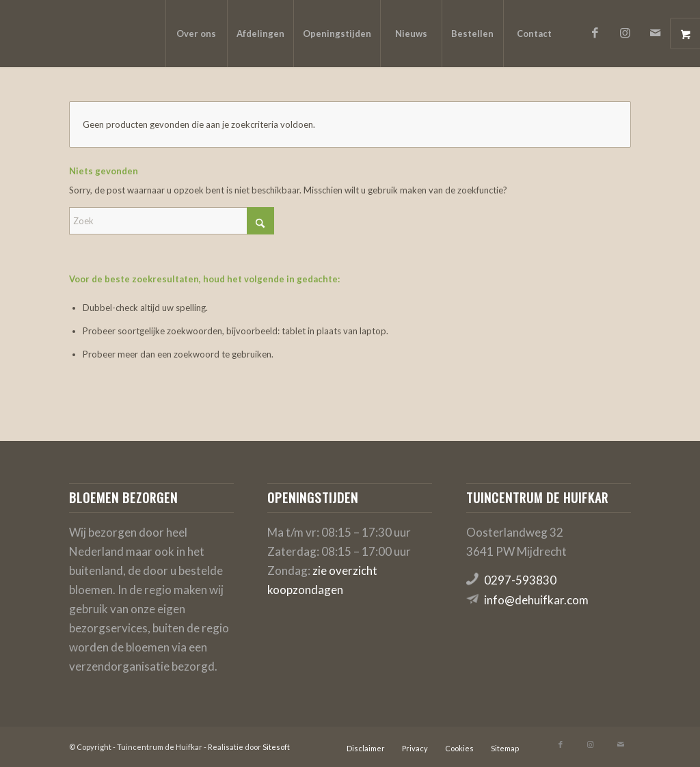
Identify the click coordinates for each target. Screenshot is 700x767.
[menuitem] (196, 33)
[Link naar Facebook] (595, 33)
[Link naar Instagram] (625, 33)
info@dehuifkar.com (536, 600)
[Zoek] (172, 221)
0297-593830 (520, 580)
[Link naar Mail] (656, 33)
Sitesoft (276, 747)
